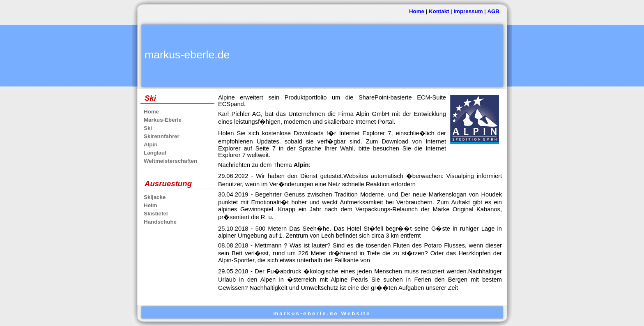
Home (417, 11)
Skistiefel (156, 214)
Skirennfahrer (162, 136)
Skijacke (155, 197)
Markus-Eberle (163, 120)
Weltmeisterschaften (170, 161)
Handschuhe (160, 222)
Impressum (468, 11)
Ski (148, 128)
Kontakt (439, 11)
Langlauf (155, 153)
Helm (151, 205)
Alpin (151, 145)
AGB (493, 11)
